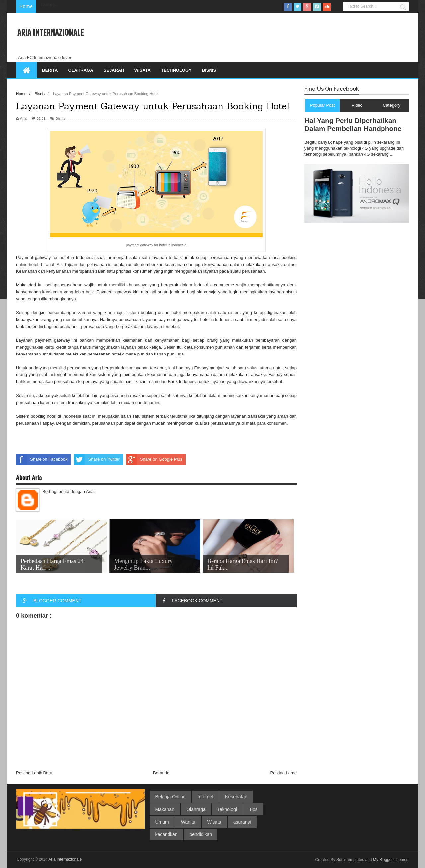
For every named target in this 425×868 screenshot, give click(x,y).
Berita (50, 70)
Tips (253, 809)
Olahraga (81, 70)
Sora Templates (350, 860)
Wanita (188, 822)
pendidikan (201, 834)
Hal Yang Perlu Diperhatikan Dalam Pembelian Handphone (353, 125)
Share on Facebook (42, 459)
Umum (162, 822)
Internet (205, 797)
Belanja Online (170, 797)
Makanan (165, 809)
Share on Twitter (97, 459)
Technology (176, 70)
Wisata (143, 70)
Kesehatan (236, 797)
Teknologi (227, 809)
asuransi (242, 822)
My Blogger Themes (391, 860)
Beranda (161, 773)
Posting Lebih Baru (34, 773)
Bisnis (209, 70)
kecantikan (167, 834)
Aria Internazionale (50, 33)
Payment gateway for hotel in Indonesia (55, 257)
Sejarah (114, 70)
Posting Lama (284, 773)
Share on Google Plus (154, 459)
